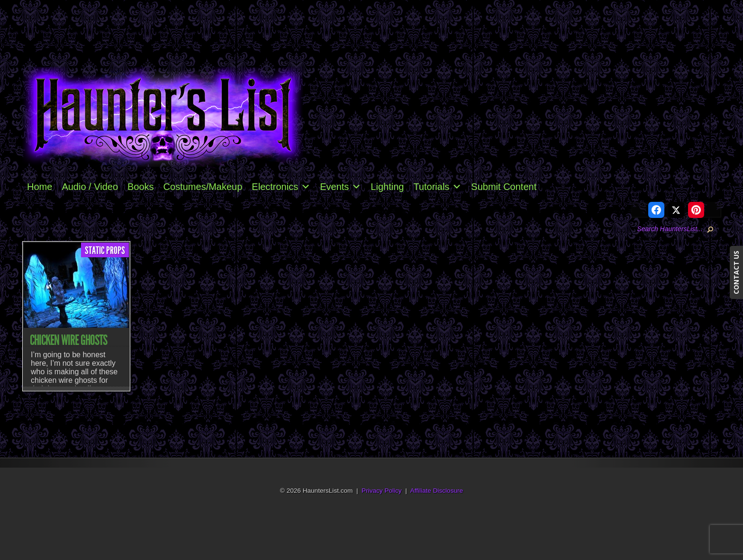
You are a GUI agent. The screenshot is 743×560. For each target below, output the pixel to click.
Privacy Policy (382, 491)
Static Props (105, 251)
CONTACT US (736, 272)
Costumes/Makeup (203, 187)
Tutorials (437, 187)
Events (340, 187)
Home (40, 187)
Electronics (281, 187)
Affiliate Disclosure (437, 491)
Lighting (387, 187)
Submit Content (504, 187)
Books (141, 187)
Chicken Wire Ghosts (68, 340)
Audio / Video (90, 187)
